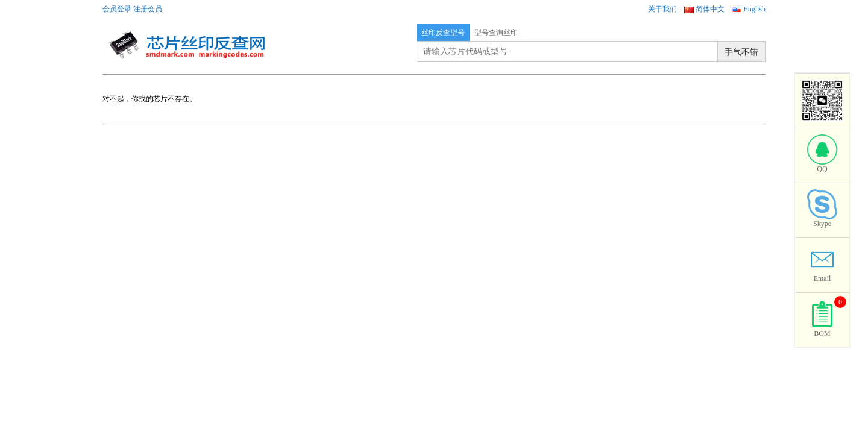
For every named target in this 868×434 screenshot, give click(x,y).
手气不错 (741, 52)
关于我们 (662, 9)
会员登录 (117, 9)
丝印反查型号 (443, 33)
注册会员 (148, 9)
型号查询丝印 (496, 33)
